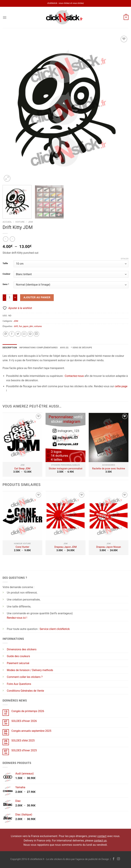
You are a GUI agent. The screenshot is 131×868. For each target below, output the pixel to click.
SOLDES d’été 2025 (23, 741)
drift (16, 326)
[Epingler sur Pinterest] (30, 334)
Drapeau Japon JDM (65, 547)
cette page (121, 386)
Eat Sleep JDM (22, 469)
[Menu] (5, 17)
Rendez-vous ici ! (17, 618)
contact (102, 836)
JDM (30, 222)
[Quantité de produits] (10, 298)
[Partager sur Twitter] (18, 334)
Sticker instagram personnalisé (65, 469)
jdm (31, 326)
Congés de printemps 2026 (28, 711)
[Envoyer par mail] (24, 334)
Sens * (6, 284)
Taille (5, 263)
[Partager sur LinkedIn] (36, 334)
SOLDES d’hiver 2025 (24, 750)
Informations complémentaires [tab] (38, 348)
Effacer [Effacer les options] (125, 259)
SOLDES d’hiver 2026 (24, 721)
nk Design (104, 859)
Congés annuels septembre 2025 (31, 731)
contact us (100, 841)
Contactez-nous (74, 376)
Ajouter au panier (37, 297)
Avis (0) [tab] (64, 348)
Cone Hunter (22, 547)
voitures (38, 326)
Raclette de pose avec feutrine (109, 469)
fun (21, 326)
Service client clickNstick (55, 629)
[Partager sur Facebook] (12, 334)
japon (26, 326)
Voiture (20, 222)
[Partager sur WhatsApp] (6, 334)
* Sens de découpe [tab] (82, 348)
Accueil (7, 222)
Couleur (6, 274)
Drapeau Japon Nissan (109, 547)
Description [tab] (10, 348)
